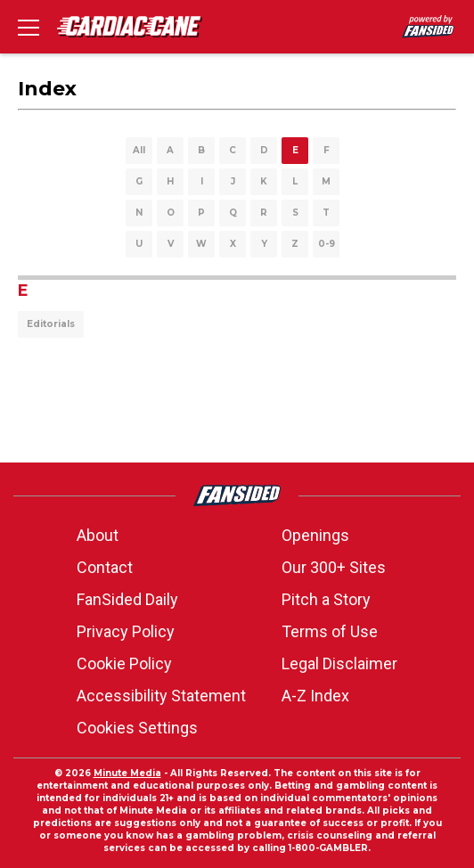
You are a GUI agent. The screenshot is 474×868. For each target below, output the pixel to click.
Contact (105, 567)
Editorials (51, 324)
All (139, 150)
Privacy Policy (126, 631)
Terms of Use (330, 631)
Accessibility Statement (161, 696)
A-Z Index (315, 696)
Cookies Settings (137, 728)
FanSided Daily (127, 599)
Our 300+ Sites (334, 567)
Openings (315, 535)
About (98, 535)
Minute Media (127, 773)
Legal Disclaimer (339, 663)
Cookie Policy (124, 663)
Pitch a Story (326, 599)
